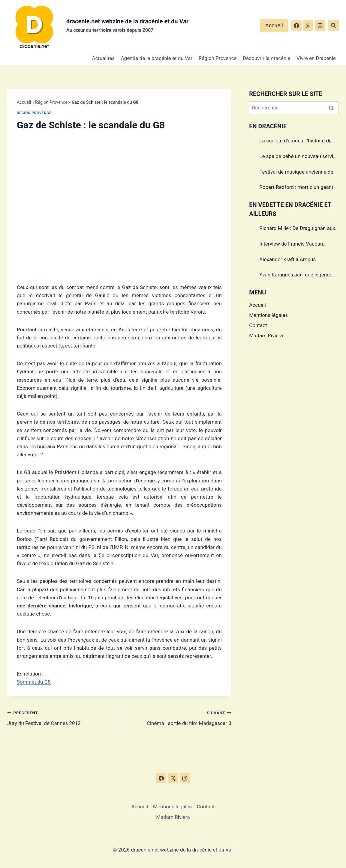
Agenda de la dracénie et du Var (157, 58)
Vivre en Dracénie (316, 58)
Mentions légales (268, 315)
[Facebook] (296, 25)
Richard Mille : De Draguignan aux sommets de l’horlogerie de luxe (297, 229)
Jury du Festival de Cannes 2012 (61, 717)
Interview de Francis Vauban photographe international (291, 245)
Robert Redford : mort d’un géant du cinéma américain (296, 188)
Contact (258, 325)
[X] (308, 25)
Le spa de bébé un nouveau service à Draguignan (299, 157)
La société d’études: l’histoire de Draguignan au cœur (295, 142)
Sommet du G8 (34, 682)
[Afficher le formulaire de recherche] (333, 25)
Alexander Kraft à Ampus (287, 259)
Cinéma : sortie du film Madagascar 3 (178, 717)
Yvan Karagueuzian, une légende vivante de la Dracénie (296, 276)
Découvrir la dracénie (267, 58)
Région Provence (218, 58)
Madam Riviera (266, 336)
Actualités (103, 58)
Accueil (274, 25)
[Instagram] (320, 25)
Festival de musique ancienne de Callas (296, 173)
